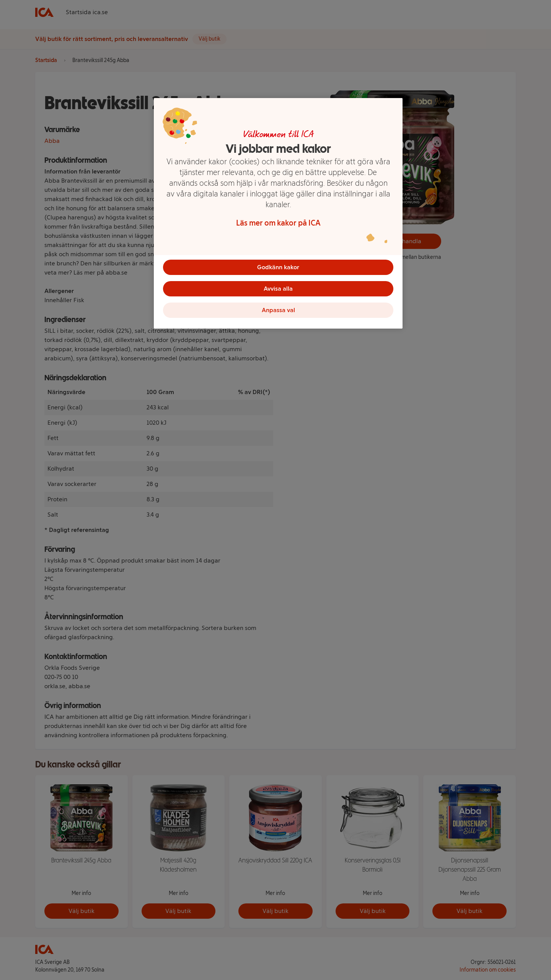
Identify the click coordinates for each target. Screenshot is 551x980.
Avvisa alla (278, 289)
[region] (278, 213)
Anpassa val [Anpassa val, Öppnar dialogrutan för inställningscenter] (278, 310)
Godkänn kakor (278, 267)
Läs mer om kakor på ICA (278, 223)
